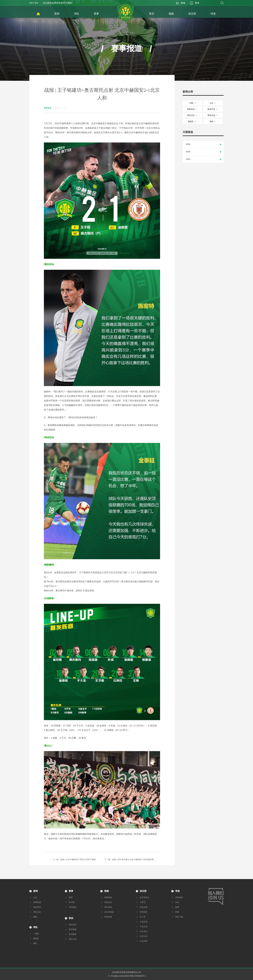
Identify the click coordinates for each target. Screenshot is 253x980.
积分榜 (72, 902)
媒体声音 (213, 109)
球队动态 (192, 115)
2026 (204, 144)
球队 (35, 927)
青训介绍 (73, 939)
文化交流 (144, 927)
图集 (35, 917)
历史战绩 (144, 907)
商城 (177, 912)
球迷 (177, 891)
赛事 (71, 891)
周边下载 (179, 917)
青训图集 (73, 934)
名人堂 (143, 917)
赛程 (71, 897)
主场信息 (144, 922)
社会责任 (144, 931)
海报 (213, 121)
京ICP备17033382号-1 (136, 976)
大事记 (143, 902)
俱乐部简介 (145, 897)
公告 (213, 103)
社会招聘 (144, 941)
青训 (71, 918)
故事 (177, 907)
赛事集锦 (108, 897)
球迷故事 (108, 917)
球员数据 (73, 907)
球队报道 (108, 907)
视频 (106, 891)
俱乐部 (143, 891)
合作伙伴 (144, 936)
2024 (204, 159)
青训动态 (73, 925)
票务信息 (213, 115)
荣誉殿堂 (144, 912)
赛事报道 (192, 109)
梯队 (35, 943)
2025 (204, 152)
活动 (177, 902)
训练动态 (108, 902)
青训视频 (73, 929)
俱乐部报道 (109, 912)
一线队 (192, 103)
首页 (38, 14)
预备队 (192, 121)
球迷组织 (179, 897)
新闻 (35, 891)
